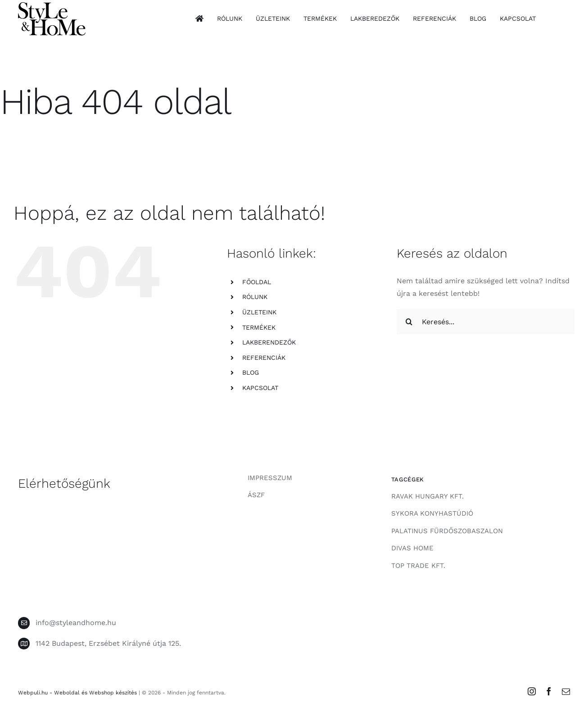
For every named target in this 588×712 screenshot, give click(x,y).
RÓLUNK (255, 297)
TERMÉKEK (259, 327)
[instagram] (532, 691)
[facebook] (549, 691)
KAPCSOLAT (260, 388)
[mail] (566, 691)
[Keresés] (409, 322)
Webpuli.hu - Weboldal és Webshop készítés (77, 693)
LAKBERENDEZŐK (269, 342)
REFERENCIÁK (264, 358)
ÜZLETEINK (259, 312)
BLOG (251, 372)
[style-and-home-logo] (52, 6)
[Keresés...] (486, 322)
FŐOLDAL (257, 282)
